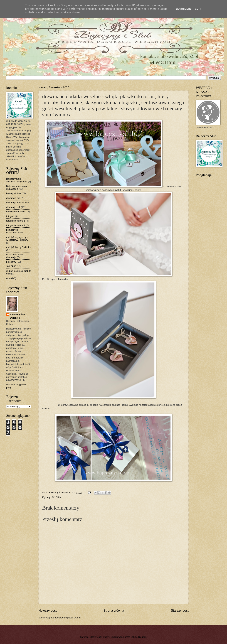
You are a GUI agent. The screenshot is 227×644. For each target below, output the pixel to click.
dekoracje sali (13, 207)
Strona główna (114, 611)
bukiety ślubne (14, 193)
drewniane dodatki (16, 212)
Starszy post (180, 611)
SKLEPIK (56, 497)
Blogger (142, 637)
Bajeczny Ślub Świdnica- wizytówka (17, 180)
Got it (199, 9)
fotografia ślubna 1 (16, 221)
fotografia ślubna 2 (16, 225)
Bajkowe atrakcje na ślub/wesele (17, 188)
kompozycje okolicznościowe (15, 231)
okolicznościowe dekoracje (15, 256)
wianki (9, 278)
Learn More (184, 9)
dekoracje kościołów (17, 202)
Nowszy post (48, 611)
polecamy (11, 262)
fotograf (10, 216)
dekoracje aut (13, 198)
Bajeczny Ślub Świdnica (18, 316)
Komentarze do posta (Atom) (66, 618)
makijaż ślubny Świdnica (19, 247)
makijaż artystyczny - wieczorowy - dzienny (17, 239)
